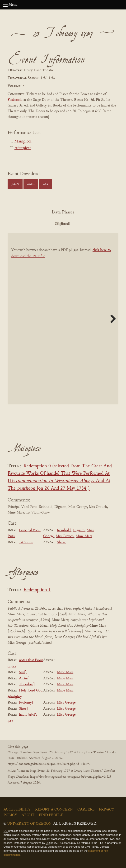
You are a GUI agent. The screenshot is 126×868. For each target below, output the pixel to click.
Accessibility (17, 810)
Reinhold (64, 530)
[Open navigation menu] (5, 5)
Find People (51, 815)
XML (31, 184)
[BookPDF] (63, 319)
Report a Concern (54, 810)
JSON (15, 184)
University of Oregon (29, 824)
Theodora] (27, 684)
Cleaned (75, 224)
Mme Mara (84, 536)
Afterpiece (23, 148)
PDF (23, 224)
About (28, 815)
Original (49, 224)
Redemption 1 (37, 590)
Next (111, 319)
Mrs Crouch (65, 536)
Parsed (101, 224)
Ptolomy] (26, 703)
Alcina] (24, 678)
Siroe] (23, 709)
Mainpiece (23, 142)
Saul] (23, 672)
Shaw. (61, 542)
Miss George (66, 703)
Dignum (79, 530)
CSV (46, 184)
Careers (86, 810)
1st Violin (26, 542)
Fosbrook (15, 100)
